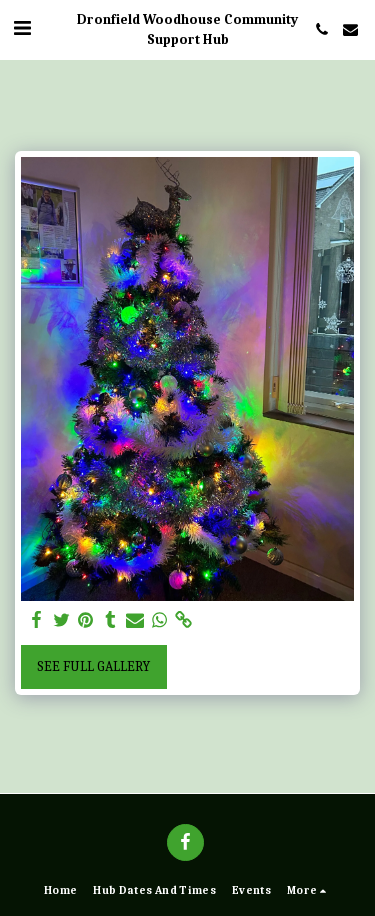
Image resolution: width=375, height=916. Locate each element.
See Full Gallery (93, 666)
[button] (22, 28)
